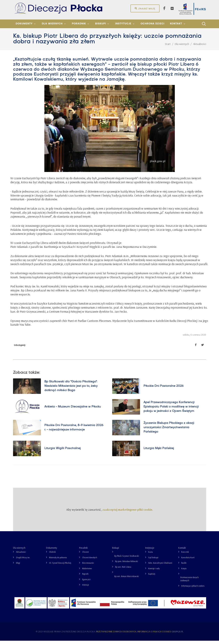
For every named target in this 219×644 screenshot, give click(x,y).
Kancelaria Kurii (188, 561)
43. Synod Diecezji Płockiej (60, 566)
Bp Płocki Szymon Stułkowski (127, 559)
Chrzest (85, 555)
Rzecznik (185, 555)
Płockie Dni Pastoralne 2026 (164, 389)
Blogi (18, 566)
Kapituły (152, 577)
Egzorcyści (86, 583)
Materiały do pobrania (58, 561)
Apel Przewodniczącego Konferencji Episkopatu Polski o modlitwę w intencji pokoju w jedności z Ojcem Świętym (171, 410)
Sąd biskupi (153, 561)
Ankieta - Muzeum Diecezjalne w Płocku (73, 410)
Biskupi (116, 551)
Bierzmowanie (88, 566)
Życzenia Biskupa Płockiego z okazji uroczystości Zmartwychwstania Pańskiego (169, 431)
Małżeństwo (87, 572)
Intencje (85, 588)
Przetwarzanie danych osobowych (190, 582)
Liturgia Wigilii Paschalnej (63, 452)
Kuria (150, 555)
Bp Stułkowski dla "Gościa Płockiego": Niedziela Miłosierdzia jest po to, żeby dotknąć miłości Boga (71, 389)
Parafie (184, 566)
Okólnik (52, 555)
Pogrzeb (85, 577)
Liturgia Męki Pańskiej (159, 452)
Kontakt (182, 551)
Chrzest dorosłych (90, 561)
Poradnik (83, 551)
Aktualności (21, 555)
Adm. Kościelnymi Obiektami (160, 566)
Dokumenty (52, 551)
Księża (184, 572)
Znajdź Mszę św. (23, 561)
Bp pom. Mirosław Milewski (127, 565)
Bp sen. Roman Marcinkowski (127, 580)
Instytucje (150, 551)
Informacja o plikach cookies (193, 589)
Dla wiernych (19, 551)
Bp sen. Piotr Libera (123, 570)
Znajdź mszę (145, 8)
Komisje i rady (154, 572)
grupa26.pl (178, 635)
